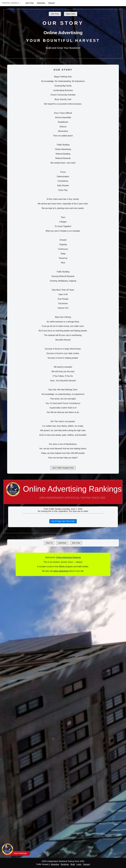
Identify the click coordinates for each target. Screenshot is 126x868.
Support (86, 864)
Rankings (65, 864)
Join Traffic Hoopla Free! (63, 468)
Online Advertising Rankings (63, 494)
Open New (71, 14)
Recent (52, 3)
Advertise (41, 3)
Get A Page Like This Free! (63, 521)
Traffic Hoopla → (12, 3)
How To (49, 543)
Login (79, 864)
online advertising (61, 571)
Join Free (30, 3)
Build (73, 864)
